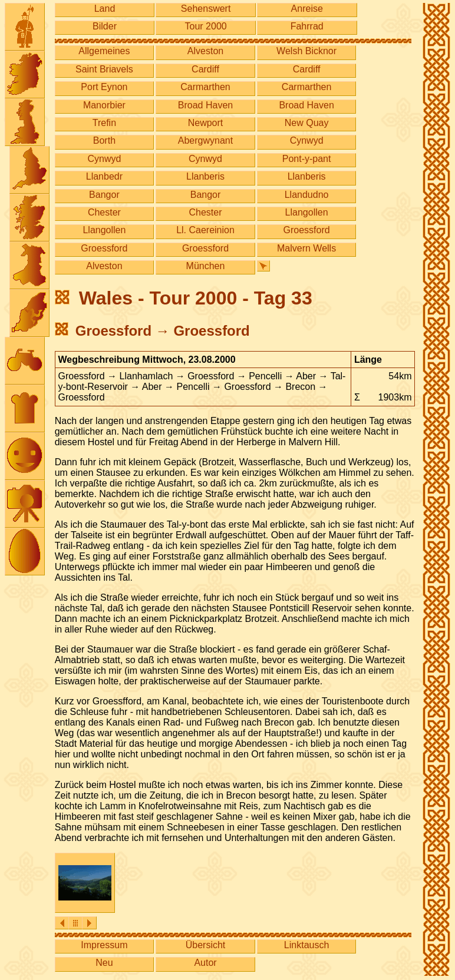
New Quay (307, 123)
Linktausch (307, 945)
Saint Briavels (104, 69)
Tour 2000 (206, 26)
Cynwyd (307, 140)
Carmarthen (205, 87)
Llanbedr (104, 176)
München (206, 266)
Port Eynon (104, 87)
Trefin (104, 123)
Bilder (105, 26)
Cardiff (205, 69)
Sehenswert (206, 9)
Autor (205, 963)
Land (105, 9)
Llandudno (307, 195)
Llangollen (307, 212)
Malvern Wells (306, 248)
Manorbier (104, 105)
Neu (104, 963)
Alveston (205, 51)
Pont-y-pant (307, 159)
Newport (206, 123)
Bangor (104, 195)
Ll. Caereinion (205, 230)
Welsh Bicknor (306, 51)
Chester (104, 212)
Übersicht (206, 945)
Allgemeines (104, 51)
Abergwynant (205, 140)
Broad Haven (205, 105)
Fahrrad (307, 26)
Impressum (104, 945)
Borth (104, 140)
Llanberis (205, 176)
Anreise (307, 9)
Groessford (307, 230)
